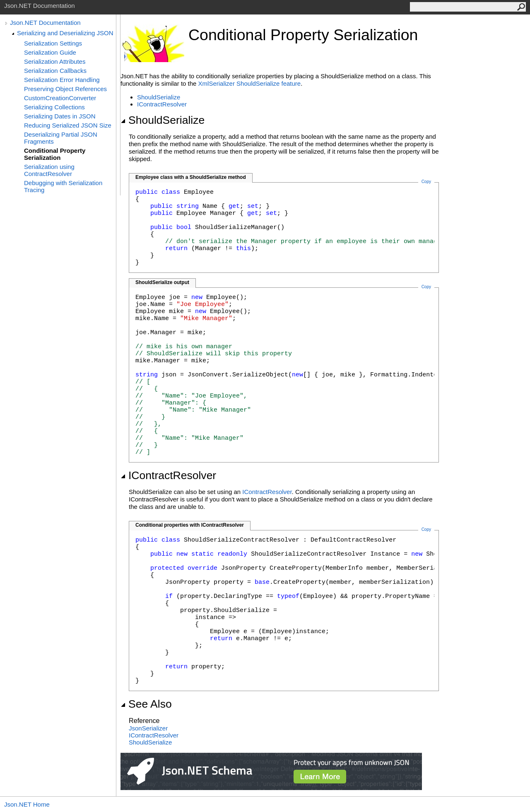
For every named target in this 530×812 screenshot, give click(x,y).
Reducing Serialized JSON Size (68, 125)
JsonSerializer (148, 728)
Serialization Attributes (55, 61)
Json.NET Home (27, 804)
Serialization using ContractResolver (49, 170)
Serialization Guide (50, 52)
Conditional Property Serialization (55, 154)
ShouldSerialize (159, 97)
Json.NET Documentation (45, 23)
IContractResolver (162, 104)
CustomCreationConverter (60, 98)
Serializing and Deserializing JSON (65, 33)
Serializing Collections (54, 107)
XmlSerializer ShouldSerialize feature (250, 83)
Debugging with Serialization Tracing (63, 186)
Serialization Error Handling (62, 80)
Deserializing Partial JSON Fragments (61, 138)
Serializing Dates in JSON (60, 116)
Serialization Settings (53, 43)
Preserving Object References (65, 89)
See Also (146, 704)
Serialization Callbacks (55, 71)
